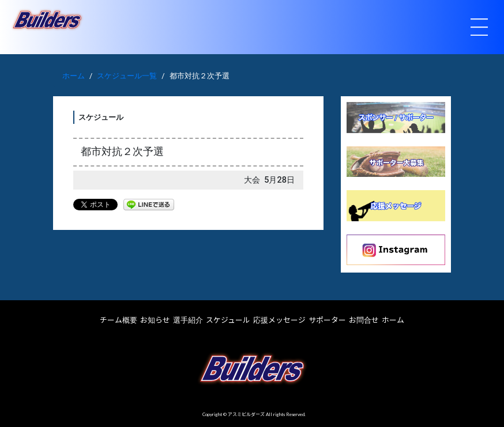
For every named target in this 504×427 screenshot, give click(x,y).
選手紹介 (188, 320)
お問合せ (364, 320)
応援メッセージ (279, 320)
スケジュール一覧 (127, 76)
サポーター (327, 320)
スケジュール (228, 320)
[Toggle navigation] (479, 27)
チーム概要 (119, 320)
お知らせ (155, 320)
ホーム (74, 76)
